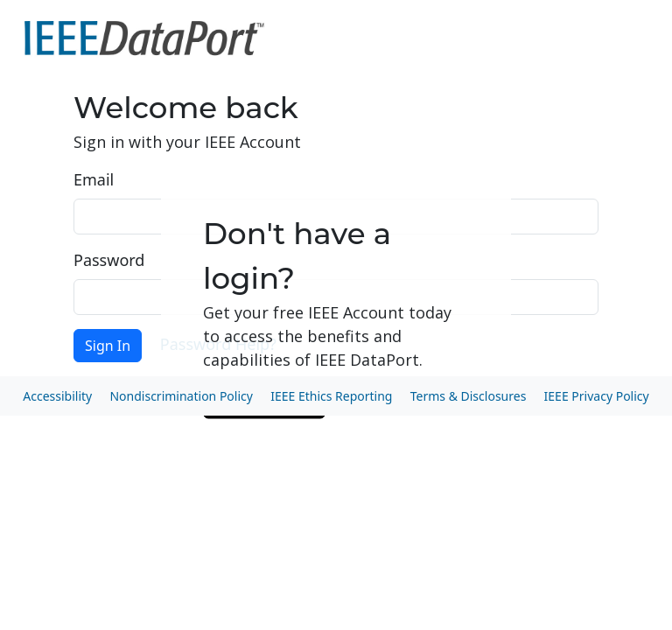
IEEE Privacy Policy (597, 396)
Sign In (108, 346)
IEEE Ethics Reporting (331, 396)
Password (109, 260)
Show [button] (578, 297)
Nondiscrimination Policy (181, 396)
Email (94, 179)
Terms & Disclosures (469, 396)
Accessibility (57, 396)
